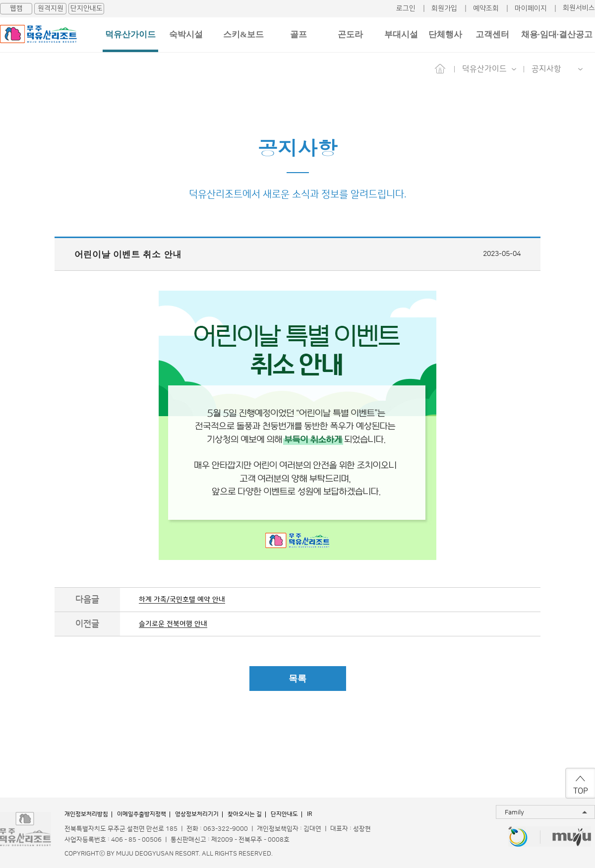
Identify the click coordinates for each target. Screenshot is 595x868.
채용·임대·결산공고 (557, 34)
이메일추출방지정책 (142, 814)
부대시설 (401, 34)
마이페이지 (531, 8)
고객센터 (492, 34)
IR (310, 814)
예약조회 (486, 8)
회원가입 (444, 8)
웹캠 (16, 8)
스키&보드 (243, 34)
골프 (298, 34)
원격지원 (51, 8)
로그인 (406, 8)
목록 (297, 679)
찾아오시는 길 (245, 814)
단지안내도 (87, 8)
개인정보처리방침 (86, 814)
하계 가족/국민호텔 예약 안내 (182, 600)
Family (514, 812)
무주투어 (572, 837)
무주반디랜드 (518, 837)
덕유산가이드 (130, 34)
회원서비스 (579, 8)
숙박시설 (186, 34)
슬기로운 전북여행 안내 (173, 624)
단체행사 (445, 34)
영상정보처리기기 (197, 814)
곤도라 (350, 34)
